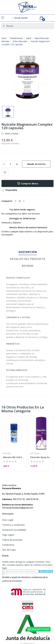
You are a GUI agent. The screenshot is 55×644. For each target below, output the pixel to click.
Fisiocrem (35, 453)
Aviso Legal (8, 520)
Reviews (27, 266)
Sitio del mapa (9, 550)
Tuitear (20, 201)
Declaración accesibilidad (14, 530)
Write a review (11, 134)
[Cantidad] (10, 164)
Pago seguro (8, 535)
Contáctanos (8, 545)
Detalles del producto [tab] (28, 259)
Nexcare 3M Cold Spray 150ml (14, 457)
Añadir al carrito (36, 164)
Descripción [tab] (28, 252)
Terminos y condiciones (13, 525)
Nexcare (7, 453)
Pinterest (24, 201)
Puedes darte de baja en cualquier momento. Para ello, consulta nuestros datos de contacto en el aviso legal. (27, 565)
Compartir (16, 201)
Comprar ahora (27, 183)
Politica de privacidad (12, 540)
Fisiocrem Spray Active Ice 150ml (41, 457)
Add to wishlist (5, 172)
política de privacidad (12, 581)
